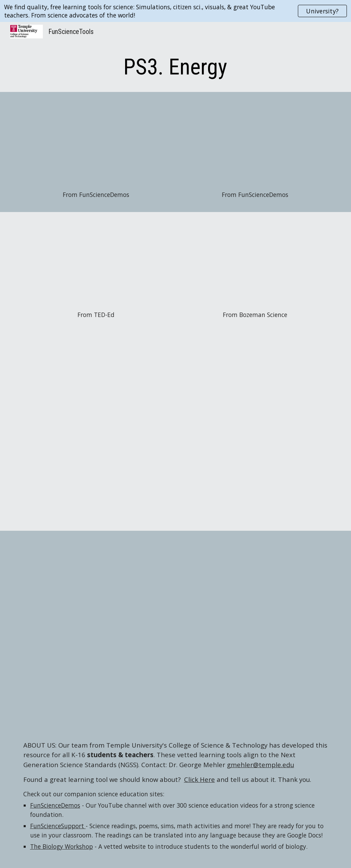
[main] (175, 67)
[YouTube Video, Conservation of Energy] (255, 263)
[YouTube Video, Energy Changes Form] (96, 143)
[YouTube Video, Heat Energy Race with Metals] (255, 143)
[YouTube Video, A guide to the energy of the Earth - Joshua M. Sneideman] (96, 263)
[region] (175, 11)
